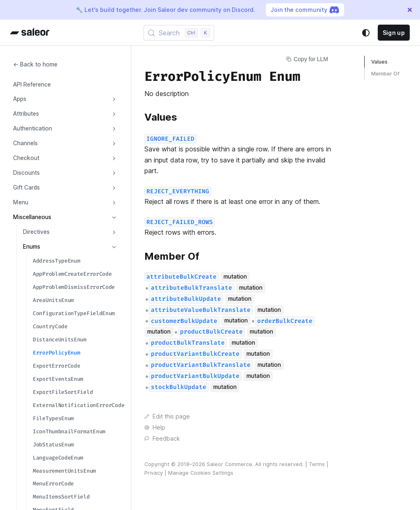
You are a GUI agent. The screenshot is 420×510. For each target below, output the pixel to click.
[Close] (410, 10)
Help (155, 428)
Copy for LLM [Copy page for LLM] (307, 59)
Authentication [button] (33, 128)
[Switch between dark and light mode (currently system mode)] (366, 33)
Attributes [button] (26, 114)
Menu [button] (21, 202)
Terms (317, 464)
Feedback (162, 439)
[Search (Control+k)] (179, 33)
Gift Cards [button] (26, 188)
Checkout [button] (26, 158)
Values (379, 62)
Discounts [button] (26, 173)
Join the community (305, 10)
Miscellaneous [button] (32, 217)
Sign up (394, 33)
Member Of (385, 74)
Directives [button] (36, 232)
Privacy (154, 473)
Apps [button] (20, 99)
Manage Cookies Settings (201, 473)
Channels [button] (25, 143)
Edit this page (167, 416)
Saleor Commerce (229, 464)
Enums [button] (32, 247)
